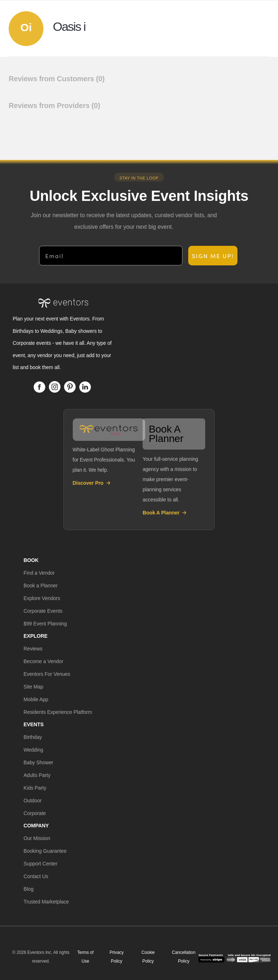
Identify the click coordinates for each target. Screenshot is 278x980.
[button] (39, 573)
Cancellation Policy (184, 957)
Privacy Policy (117, 957)
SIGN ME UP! (213, 256)
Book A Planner (165, 513)
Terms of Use (85, 957)
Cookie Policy (148, 957)
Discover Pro (92, 483)
